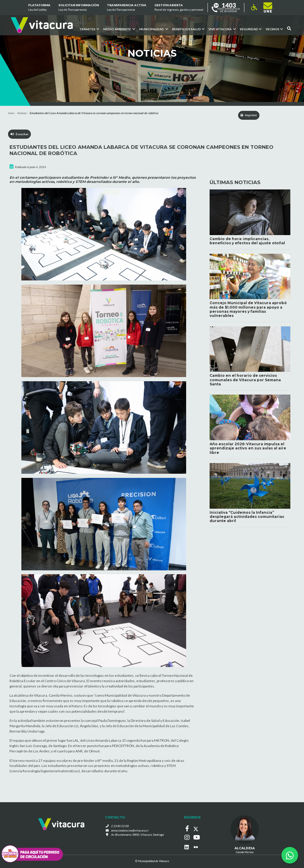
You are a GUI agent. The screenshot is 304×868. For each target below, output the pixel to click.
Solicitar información (79, 8)
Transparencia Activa (127, 8)
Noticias (22, 113)
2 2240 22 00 (121, 826)
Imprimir (246, 115)
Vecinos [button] (274, 29)
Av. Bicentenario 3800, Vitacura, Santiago (137, 835)
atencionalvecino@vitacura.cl (130, 831)
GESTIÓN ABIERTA (179, 8)
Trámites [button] (89, 29)
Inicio (11, 113)
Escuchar (20, 135)
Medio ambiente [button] (119, 29)
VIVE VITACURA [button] (222, 29)
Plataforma (39, 8)
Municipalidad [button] (153, 29)
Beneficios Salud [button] (188, 29)
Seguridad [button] (251, 29)
